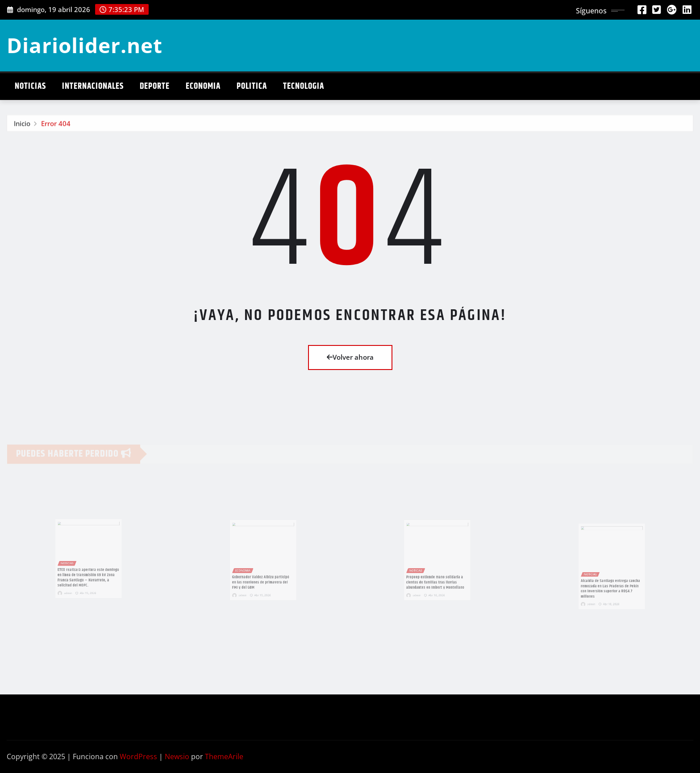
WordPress (138, 756)
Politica (252, 86)
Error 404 (56, 125)
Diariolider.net (85, 45)
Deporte (155, 86)
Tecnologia (304, 86)
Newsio (177, 756)
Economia (203, 86)
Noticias (30, 86)
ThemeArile (224, 756)
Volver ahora (350, 357)
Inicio (22, 125)
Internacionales (93, 86)
